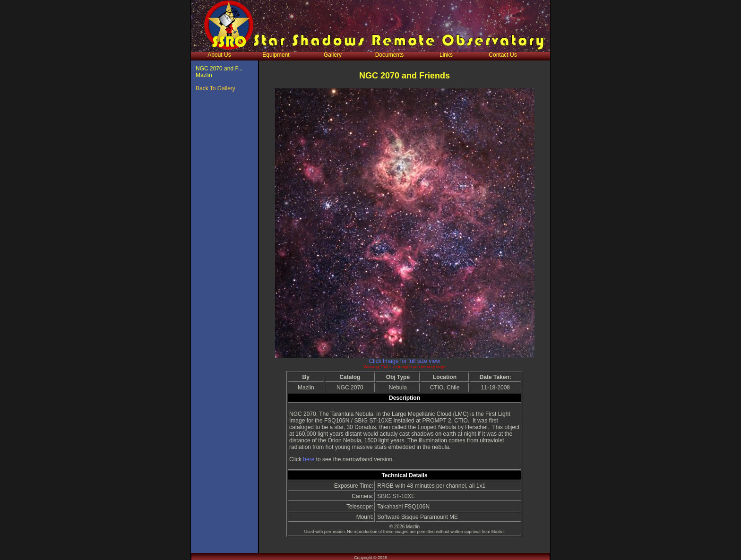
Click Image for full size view (405, 361)
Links (446, 55)
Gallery (333, 55)
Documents (390, 55)
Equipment (276, 55)
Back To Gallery (215, 88)
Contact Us (503, 55)
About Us (219, 55)
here (309, 459)
